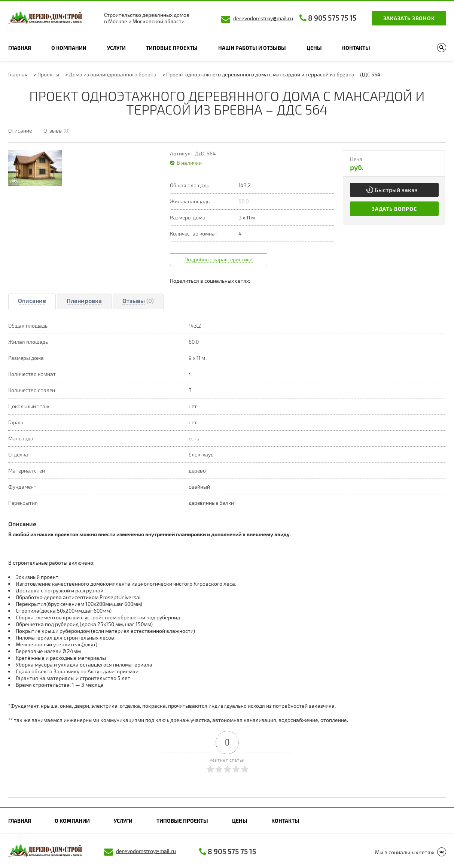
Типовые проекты (172, 48)
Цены (314, 48)
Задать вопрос (394, 209)
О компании (69, 48)
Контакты (356, 48)
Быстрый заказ (396, 190)
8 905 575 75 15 (332, 18)
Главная (20, 48)
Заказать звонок (409, 18)
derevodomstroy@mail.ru (263, 18)
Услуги (116, 48)
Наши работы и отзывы (252, 48)
